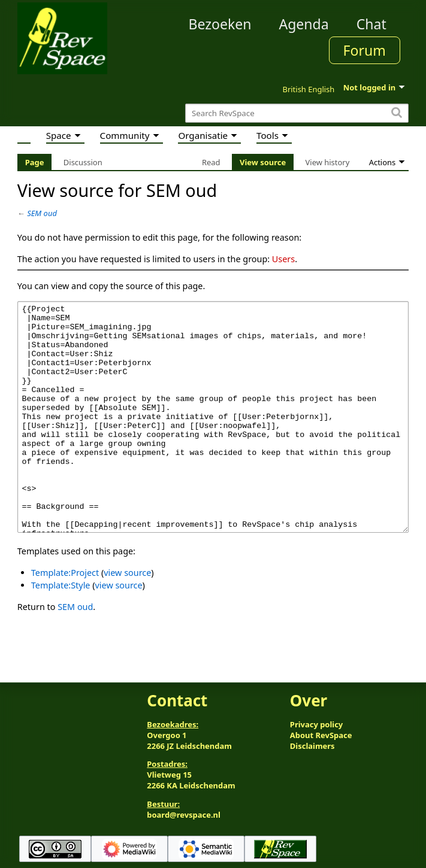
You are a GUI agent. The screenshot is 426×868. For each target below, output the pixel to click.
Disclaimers (312, 746)
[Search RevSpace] (297, 113)
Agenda (303, 24)
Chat (371, 24)
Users (283, 259)
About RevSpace (321, 735)
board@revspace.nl (184, 815)
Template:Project (65, 617)
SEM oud (42, 213)
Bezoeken (220, 24)
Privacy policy (316, 724)
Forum (365, 50)
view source (127, 617)
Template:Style (61, 630)
